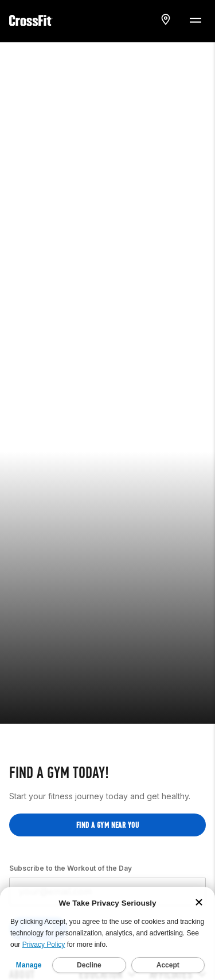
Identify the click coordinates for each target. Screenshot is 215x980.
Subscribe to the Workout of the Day (71, 836)
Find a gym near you (107, 793)
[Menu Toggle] (195, 19)
